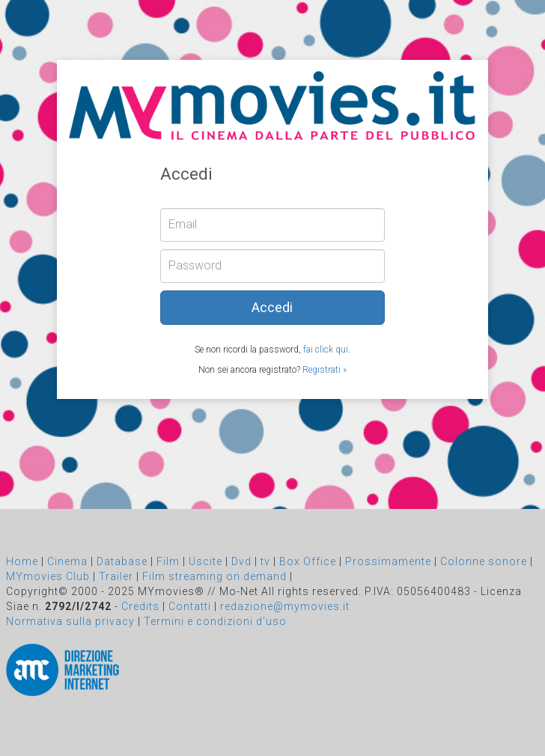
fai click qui (326, 350)
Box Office (308, 561)
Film (168, 561)
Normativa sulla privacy (70, 621)
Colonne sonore (484, 561)
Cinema (67, 561)
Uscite (205, 561)
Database (122, 561)
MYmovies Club (48, 576)
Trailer (116, 576)
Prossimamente (388, 561)
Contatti (190, 606)
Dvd (241, 561)
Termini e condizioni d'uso (215, 621)
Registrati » (325, 370)
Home (22, 561)
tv (265, 561)
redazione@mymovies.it (285, 606)
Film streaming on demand (214, 576)
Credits (140, 606)
